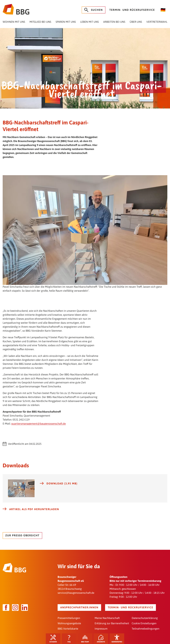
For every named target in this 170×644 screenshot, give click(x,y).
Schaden (53, 639)
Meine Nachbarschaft (107, 618)
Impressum (101, 629)
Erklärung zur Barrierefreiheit (112, 623)
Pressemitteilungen (69, 618)
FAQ (69, 639)
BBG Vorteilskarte (68, 629)
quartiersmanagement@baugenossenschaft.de (39, 424)
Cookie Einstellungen (144, 623)
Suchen (94, 10)
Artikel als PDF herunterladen (31, 509)
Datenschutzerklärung (145, 618)
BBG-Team (85, 639)
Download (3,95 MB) (59, 484)
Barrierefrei (117, 639)
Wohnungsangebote (69, 623)
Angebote (101, 639)
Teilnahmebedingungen (145, 629)
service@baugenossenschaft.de (76, 593)
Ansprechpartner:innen (79, 608)
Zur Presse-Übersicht (22, 536)
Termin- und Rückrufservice (132, 10)
